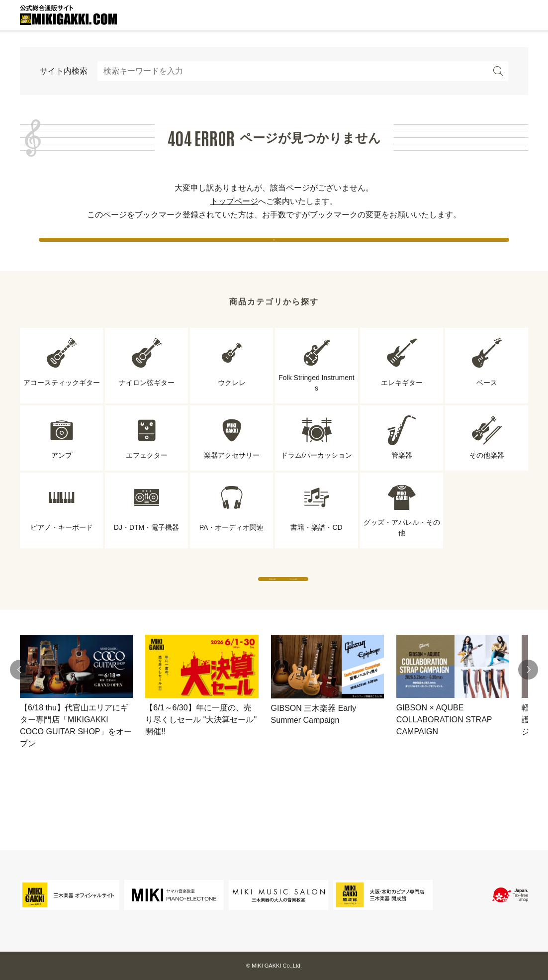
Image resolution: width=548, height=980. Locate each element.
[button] (20, 708)
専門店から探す (182, 608)
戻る (274, 248)
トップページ (234, 201)
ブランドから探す (366, 608)
